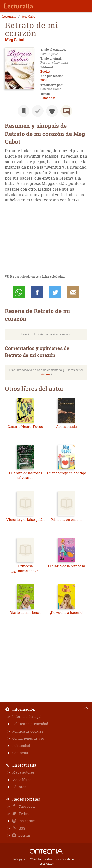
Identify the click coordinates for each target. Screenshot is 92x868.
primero (45, 374)
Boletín (24, 835)
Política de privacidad (30, 724)
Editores (19, 787)
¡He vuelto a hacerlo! (67, 613)
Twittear (55, 292)
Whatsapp (19, 292)
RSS (22, 828)
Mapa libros (22, 780)
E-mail (73, 292)
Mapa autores (23, 772)
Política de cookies (28, 731)
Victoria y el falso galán (26, 520)
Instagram (26, 821)
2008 (44, 80)
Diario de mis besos (26, 613)
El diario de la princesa (66, 566)
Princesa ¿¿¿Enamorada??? (26, 568)
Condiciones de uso (28, 738)
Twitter (24, 813)
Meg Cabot (29, 17)
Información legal (27, 716)
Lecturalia (9, 17)
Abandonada (66, 426)
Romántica (48, 98)
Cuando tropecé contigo (67, 473)
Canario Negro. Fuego (25, 426)
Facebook (26, 806)
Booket (45, 71)
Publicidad (21, 746)
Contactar (20, 753)
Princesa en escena (67, 520)
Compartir (37, 292)
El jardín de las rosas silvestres (26, 475)
